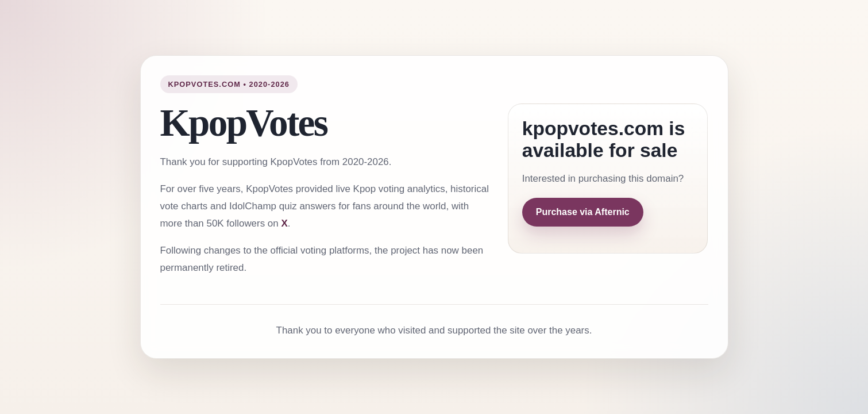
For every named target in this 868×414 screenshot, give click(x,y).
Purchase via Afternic (583, 212)
